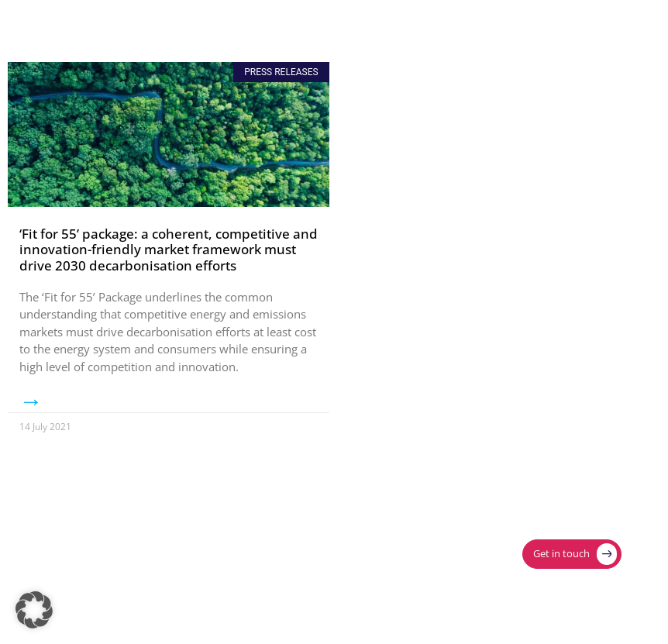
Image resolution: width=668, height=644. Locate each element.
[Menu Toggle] (604, 25)
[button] (34, 610)
